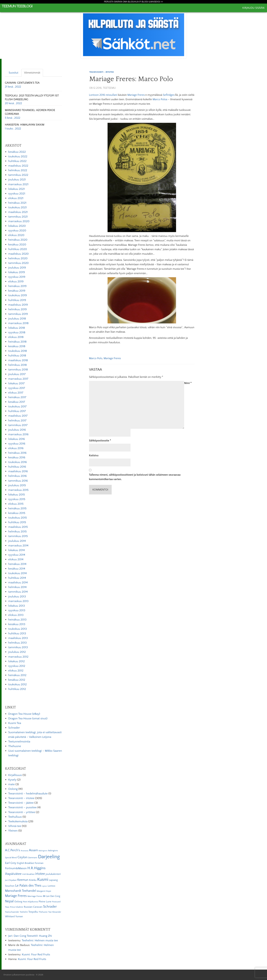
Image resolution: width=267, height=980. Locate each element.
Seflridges (169, 95)
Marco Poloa (160, 99)
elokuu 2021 (16, 198)
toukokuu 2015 (17, 518)
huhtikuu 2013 (17, 633)
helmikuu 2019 (17, 309)
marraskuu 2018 (18, 323)
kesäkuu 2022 (17, 152)
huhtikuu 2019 (17, 300)
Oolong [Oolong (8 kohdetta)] (18, 902)
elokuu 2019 (16, 282)
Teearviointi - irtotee (101, 72)
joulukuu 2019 (17, 268)
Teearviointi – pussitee (22, 807)
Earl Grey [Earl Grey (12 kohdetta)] (11, 863)
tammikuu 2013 (18, 647)
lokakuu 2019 (17, 272)
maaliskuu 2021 (18, 212)
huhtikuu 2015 (17, 522)
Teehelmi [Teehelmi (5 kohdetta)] (24, 912)
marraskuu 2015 (18, 490)
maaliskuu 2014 (18, 583)
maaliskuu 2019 (18, 305)
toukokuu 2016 (18, 462)
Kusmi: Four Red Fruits (36, 955)
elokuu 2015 (16, 504)
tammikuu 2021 (18, 217)
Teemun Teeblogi (17, 6)
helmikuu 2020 (18, 258)
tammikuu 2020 (18, 263)
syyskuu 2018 (17, 332)
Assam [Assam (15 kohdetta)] (33, 850)
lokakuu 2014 (16, 550)
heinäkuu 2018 (17, 342)
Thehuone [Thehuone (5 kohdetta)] (43, 912)
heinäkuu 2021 (17, 203)
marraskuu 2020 (19, 221)
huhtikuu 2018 (17, 356)
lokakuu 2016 (17, 439)
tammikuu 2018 (18, 370)
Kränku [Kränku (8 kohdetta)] (33, 880)
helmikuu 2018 (17, 365)
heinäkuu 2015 (17, 508)
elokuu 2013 (16, 615)
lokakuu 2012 (16, 661)
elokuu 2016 (16, 448)
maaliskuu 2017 (18, 416)
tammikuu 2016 (18, 481)
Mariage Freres (136, 95)
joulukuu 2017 (17, 374)
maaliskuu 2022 (18, 166)
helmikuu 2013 (17, 643)
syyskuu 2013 (17, 610)
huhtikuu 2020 (18, 249)
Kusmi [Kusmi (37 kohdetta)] (43, 880)
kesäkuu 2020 (17, 245)
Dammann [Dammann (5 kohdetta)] (33, 858)
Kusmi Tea (15, 723)
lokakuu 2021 (16, 189)
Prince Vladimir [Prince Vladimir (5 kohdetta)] (17, 907)
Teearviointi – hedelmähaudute (28, 794)
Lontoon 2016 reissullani (103, 95)
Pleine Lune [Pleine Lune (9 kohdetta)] (45, 902)
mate (11, 784)
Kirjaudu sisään (253, 8)
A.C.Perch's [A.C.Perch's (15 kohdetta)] (13, 850)
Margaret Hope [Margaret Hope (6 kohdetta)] (44, 891)
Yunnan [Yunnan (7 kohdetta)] (19, 917)
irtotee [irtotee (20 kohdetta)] (40, 874)
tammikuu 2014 (18, 592)
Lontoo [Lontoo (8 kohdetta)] (52, 886)
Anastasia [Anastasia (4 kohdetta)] (24, 851)
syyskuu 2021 (17, 194)
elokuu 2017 (16, 393)
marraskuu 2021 (18, 184)
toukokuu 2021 (17, 207)
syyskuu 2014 (17, 555)
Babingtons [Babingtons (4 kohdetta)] (43, 851)
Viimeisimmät (32, 73)
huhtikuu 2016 (17, 467)
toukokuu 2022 (18, 156)
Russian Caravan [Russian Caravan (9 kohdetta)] (33, 907)
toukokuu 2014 (17, 573)
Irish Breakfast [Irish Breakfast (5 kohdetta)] (28, 874)
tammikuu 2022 (18, 175)
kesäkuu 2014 (17, 569)
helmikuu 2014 (17, 587)
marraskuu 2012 (18, 657)
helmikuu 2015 (17, 532)
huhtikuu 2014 (17, 578)
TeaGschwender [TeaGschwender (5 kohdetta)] (12, 912)
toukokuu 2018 (18, 351)
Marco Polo (96, 358)
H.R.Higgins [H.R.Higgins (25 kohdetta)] (36, 868)
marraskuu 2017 (18, 379)
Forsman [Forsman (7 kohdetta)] (39, 863)
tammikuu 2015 (18, 536)
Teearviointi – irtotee (21, 798)
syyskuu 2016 (17, 444)
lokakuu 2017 (16, 383)
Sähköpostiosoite (100, 441)
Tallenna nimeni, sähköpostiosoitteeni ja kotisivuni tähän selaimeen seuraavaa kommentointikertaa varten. (135, 477)
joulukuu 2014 (17, 541)
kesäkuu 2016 (17, 458)
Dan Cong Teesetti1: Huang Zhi (33, 936)
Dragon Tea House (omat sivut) (28, 718)
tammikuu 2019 (18, 314)
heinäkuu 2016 (17, 453)
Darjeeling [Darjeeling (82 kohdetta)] (49, 857)
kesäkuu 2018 (17, 346)
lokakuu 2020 (17, 226)
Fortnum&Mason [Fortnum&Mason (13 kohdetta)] (16, 868)
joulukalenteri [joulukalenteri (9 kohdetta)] (53, 874)
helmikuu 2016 (17, 476)
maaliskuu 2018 (18, 360)
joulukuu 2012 (17, 652)
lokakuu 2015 (17, 495)
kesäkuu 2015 (17, 513)
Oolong (13, 789)
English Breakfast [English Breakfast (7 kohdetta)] (26, 863)
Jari (10, 936)
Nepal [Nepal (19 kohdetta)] (9, 901)
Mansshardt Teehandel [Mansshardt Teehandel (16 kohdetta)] (20, 891)
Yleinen (13, 831)
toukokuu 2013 (17, 629)
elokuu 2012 (16, 671)
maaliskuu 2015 (18, 527)
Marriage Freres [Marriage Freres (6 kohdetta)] (35, 896)
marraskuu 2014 (18, 546)
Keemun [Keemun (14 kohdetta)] (23, 880)
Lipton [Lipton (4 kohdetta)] (45, 886)
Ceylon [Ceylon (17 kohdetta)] (22, 857)
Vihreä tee (15, 826)
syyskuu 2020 (17, 231)
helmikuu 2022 (18, 170)
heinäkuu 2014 (17, 564)
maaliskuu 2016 (18, 471)
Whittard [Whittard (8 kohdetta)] (10, 917)
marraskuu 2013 (18, 601)
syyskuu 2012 (17, 666)
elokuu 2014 (16, 559)
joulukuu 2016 (17, 430)
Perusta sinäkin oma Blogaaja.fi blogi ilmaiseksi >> (133, 2)
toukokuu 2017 (17, 407)
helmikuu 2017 (17, 421)
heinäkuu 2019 (17, 286)
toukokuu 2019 (18, 295)
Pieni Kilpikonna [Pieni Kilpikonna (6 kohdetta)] (30, 902)
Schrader (14, 728)
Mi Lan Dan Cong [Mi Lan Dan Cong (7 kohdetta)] (52, 896)
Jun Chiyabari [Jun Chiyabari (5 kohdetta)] (11, 880)
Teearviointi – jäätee (21, 803)
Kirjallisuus (15, 775)
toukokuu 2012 (17, 684)
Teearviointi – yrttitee (22, 812)
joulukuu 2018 (17, 319)
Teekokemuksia (18, 821)
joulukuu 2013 (17, 597)
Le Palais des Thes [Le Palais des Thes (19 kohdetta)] (28, 886)
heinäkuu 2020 (18, 240)
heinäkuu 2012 (17, 675)
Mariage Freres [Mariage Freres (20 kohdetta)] (16, 896)
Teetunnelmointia (19, 742)
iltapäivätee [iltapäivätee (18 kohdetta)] (13, 874)
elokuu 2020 (16, 235)
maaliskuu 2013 (18, 638)
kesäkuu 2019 (17, 291)
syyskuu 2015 (17, 499)
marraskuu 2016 (18, 434)
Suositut (14, 73)
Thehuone (15, 746)
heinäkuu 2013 (17, 620)
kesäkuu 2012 (17, 680)
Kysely (12, 780)
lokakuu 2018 (17, 328)
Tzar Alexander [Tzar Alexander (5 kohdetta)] (55, 912)
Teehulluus (15, 817)
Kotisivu (94, 455)
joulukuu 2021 (17, 180)
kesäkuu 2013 (17, 624)
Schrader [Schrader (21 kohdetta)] (50, 907)
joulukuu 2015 (17, 485)
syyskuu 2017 (17, 388)
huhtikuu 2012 (17, 689)
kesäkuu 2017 (17, 402)
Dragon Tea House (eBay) (24, 714)
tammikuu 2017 (18, 425)
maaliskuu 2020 (18, 254)
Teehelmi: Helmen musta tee (40, 940)
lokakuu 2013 (17, 606)
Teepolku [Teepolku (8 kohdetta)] (33, 912)
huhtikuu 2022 (17, 161)
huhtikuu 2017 (17, 411)
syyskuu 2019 (17, 277)
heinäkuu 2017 (17, 397)
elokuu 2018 (16, 337)
